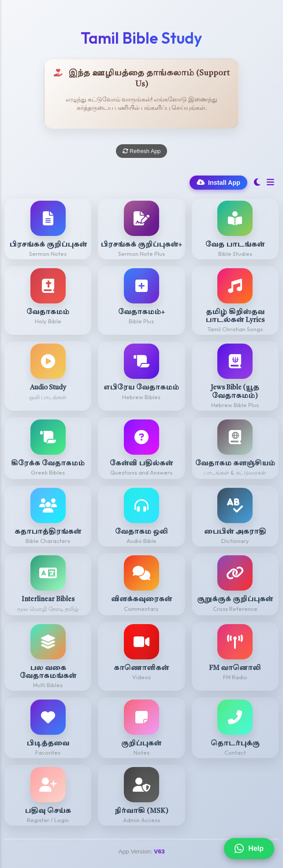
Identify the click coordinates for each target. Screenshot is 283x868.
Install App (218, 183)
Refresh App (142, 151)
